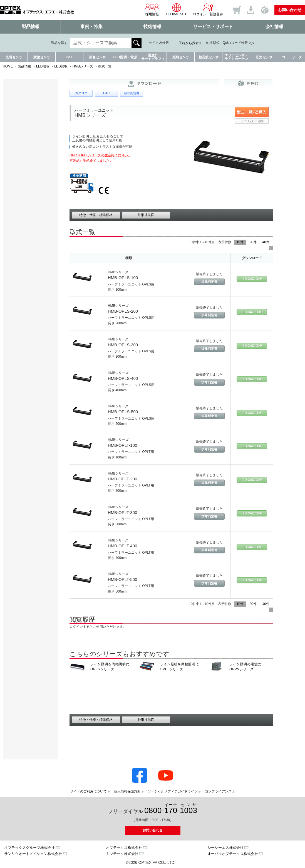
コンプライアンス (218, 791)
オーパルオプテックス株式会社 (233, 854)
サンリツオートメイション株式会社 (33, 854)
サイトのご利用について (88, 791)
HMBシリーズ (83, 66)
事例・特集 (91, 27)
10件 (240, 242)
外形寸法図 (146, 215)
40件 (266, 242)
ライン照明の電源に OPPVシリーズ (245, 667)
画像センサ (97, 57)
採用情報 (152, 9)
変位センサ (42, 57)
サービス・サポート (213, 27)
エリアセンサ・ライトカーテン (236, 57)
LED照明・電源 (125, 57)
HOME (8, 66)
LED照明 (43, 66)
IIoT (69, 57)
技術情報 (152, 27)
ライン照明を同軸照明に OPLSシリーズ (110, 667)
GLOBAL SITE (177, 9)
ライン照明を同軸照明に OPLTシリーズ (179, 667)
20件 (253, 242)
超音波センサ (209, 57)
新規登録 (216, 14)
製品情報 (31, 27)
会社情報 (274, 27)
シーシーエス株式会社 (225, 848)
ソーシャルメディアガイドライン (173, 791)
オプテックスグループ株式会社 (29, 848)
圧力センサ (264, 57)
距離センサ (181, 57)
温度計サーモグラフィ (153, 57)
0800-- (171, 809)
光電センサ (14, 57)
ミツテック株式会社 (122, 854)
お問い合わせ (290, 10)
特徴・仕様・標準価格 (96, 215)
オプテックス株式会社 (124, 848)
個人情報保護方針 (127, 791)
